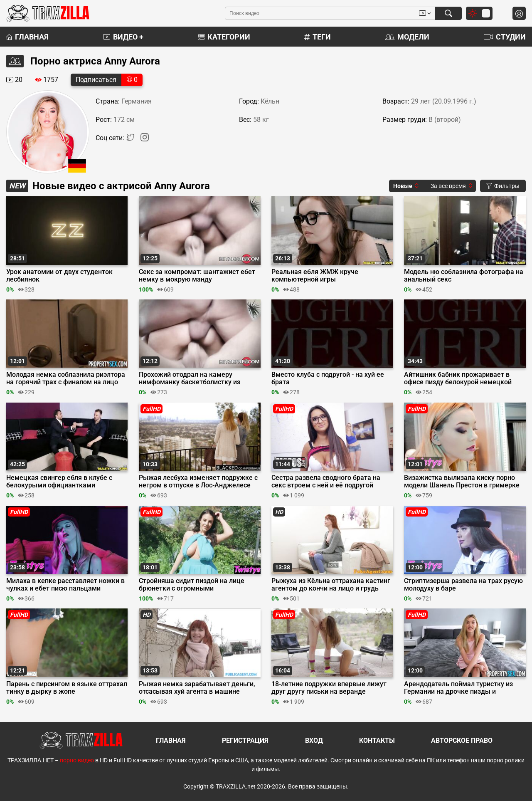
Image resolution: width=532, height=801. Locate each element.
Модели (407, 37)
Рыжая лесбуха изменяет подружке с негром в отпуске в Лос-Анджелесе (198, 482)
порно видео (77, 760)
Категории (224, 37)
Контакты (377, 740)
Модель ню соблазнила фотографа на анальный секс (464, 276)
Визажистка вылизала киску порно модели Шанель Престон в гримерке (462, 482)
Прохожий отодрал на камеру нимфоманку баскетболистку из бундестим (190, 378)
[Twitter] (131, 139)
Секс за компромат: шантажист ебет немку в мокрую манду (197, 276)
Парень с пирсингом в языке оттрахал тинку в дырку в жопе (67, 688)
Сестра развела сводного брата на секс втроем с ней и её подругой (326, 482)
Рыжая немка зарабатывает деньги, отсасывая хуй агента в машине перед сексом (197, 688)
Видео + (123, 37)
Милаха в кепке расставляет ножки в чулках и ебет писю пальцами (65, 585)
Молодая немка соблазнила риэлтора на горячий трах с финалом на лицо (66, 378)
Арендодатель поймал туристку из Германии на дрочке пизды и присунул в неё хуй (458, 688)
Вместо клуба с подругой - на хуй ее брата (328, 378)
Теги (318, 37)
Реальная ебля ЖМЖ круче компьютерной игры (315, 276)
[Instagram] (145, 139)
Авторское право (462, 740)
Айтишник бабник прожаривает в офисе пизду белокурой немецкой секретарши (458, 378)
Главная (27, 37)
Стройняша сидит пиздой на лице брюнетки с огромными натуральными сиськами (192, 585)
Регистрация (245, 740)
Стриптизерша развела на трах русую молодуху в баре (463, 585)
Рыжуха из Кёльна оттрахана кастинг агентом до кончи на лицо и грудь (331, 585)
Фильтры (503, 186)
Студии (505, 37)
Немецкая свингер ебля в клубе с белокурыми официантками (59, 482)
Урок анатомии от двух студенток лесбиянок (59, 276)
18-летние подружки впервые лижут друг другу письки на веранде (329, 688)
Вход (314, 740)
